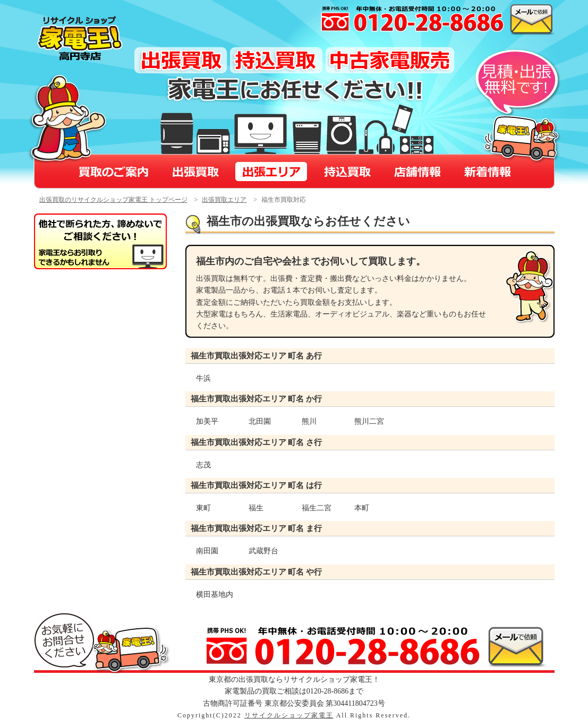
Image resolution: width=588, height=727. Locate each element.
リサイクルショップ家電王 (289, 715)
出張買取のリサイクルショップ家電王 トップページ (113, 200)
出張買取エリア (224, 200)
